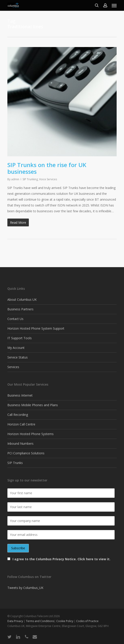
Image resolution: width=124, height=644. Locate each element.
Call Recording (18, 415)
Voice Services (48, 179)
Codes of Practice (87, 621)
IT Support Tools (20, 338)
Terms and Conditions (40, 621)
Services (13, 367)
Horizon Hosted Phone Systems (30, 434)
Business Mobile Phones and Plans (33, 405)
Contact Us (15, 319)
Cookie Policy (65, 621)
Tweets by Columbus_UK (25, 588)
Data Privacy (16, 621)
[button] (114, 5)
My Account (16, 348)
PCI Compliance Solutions (26, 453)
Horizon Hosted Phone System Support (36, 328)
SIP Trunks (15, 463)
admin (15, 179)
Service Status (18, 357)
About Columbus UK (22, 299)
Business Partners (20, 309)
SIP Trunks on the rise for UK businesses (47, 168)
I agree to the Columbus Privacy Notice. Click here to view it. (61, 559)
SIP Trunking (30, 179)
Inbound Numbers (20, 443)
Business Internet (20, 395)
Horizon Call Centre (21, 424)
